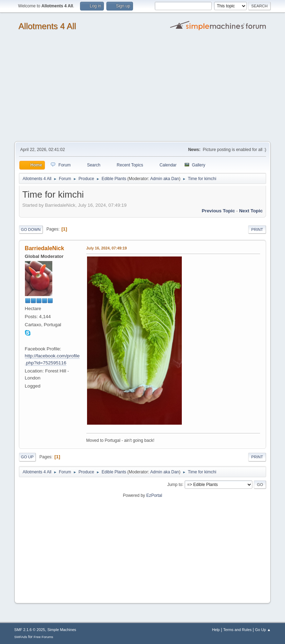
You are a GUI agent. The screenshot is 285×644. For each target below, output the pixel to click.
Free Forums (44, 637)
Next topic (251, 211)
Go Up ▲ (263, 630)
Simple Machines (62, 630)
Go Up (27, 457)
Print (257, 229)
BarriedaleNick (45, 248)
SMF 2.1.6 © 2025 (30, 630)
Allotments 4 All (47, 26)
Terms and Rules (237, 630)
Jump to (175, 484)
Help (216, 630)
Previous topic (218, 211)
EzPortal (154, 495)
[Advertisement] (142, 89)
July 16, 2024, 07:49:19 (107, 248)
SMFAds (21, 637)
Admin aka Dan (165, 179)
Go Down (31, 229)
